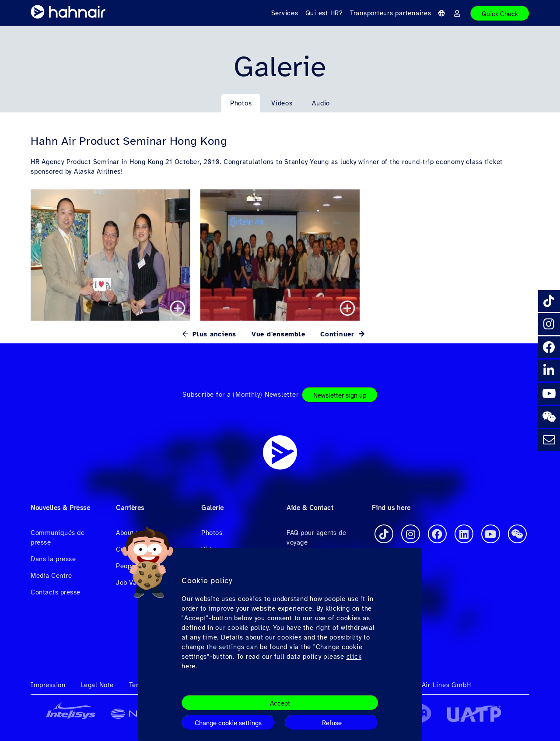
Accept (280, 703)
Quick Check (500, 14)
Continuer (339, 334)
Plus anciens (213, 334)
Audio (321, 103)
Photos (241, 103)
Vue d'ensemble (278, 334)
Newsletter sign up (340, 395)
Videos (282, 103)
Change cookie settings (228, 723)
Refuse (332, 723)
